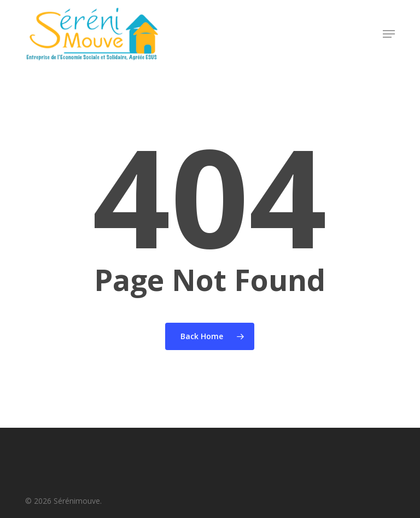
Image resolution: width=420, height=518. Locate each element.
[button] (389, 34)
